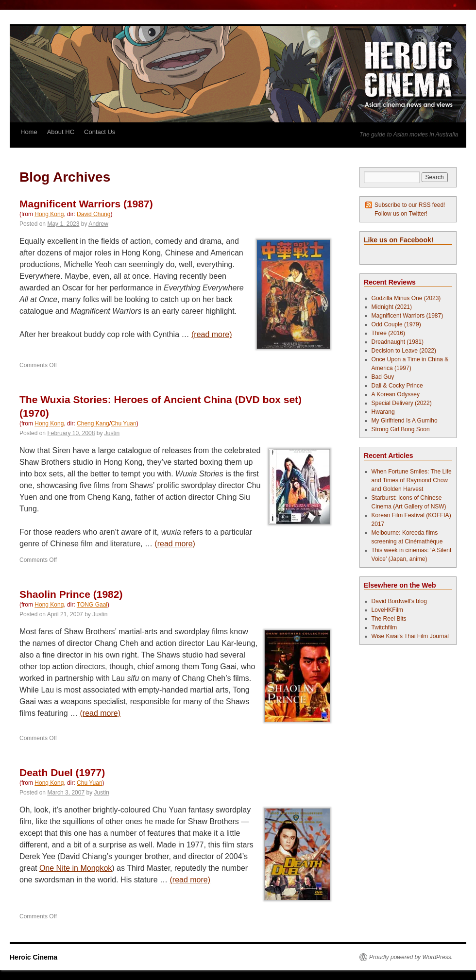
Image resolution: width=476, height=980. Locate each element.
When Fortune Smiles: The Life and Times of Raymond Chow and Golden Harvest (412, 480)
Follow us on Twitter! (401, 214)
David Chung (93, 214)
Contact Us (100, 132)
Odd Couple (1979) (396, 324)
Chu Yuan (124, 423)
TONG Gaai (92, 605)
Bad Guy (383, 377)
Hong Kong (49, 214)
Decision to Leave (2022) (404, 351)
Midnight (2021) (392, 307)
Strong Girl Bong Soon (401, 429)
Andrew (98, 224)
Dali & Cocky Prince (397, 386)
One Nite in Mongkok (76, 868)
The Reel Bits (389, 619)
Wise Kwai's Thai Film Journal (410, 636)
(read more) (212, 334)
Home (29, 132)
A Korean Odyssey (396, 394)
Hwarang (383, 412)
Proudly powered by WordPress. (411, 957)
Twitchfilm (384, 627)
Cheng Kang (93, 423)
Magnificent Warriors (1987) (86, 204)
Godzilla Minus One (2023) (406, 298)
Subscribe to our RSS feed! (410, 205)
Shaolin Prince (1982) (71, 594)
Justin (112, 433)
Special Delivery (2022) (402, 403)
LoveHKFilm (387, 610)
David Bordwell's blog (399, 601)
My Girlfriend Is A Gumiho (405, 421)
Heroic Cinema (34, 957)
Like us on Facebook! (399, 240)
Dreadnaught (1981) (398, 342)
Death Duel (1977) (62, 772)
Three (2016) (388, 333)
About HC (61, 132)
